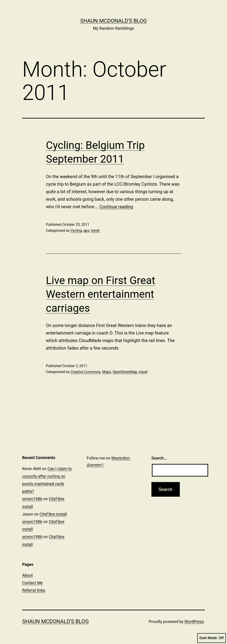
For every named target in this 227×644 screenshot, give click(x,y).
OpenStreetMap (125, 372)
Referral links (34, 590)
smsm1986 (32, 499)
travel (95, 231)
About (27, 575)
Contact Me (32, 583)
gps (86, 231)
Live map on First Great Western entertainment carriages (101, 294)
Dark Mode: (212, 638)
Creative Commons (86, 372)
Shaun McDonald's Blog (114, 21)
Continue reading (116, 207)
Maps (107, 372)
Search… (159, 458)
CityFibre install (53, 514)
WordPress (194, 622)
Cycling (76, 231)
